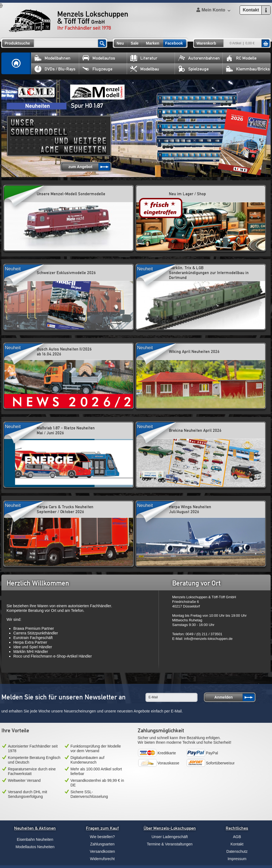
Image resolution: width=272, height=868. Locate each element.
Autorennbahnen (199, 58)
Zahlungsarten (102, 844)
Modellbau (145, 69)
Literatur (144, 58)
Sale (135, 43)
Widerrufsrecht (102, 859)
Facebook (174, 43)
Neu (120, 43)
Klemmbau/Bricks (248, 69)
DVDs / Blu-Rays (55, 69)
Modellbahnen (52, 58)
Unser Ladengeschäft (170, 837)
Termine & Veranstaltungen (170, 844)
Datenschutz (237, 851)
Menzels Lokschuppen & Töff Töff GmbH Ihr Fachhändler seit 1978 (68, 21)
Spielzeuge (193, 69)
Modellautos (99, 58)
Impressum (237, 859)
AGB (237, 837)
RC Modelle (241, 58)
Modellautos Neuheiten (35, 847)
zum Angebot (80, 167)
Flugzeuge (97, 69)
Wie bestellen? (102, 837)
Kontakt (237, 844)
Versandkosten (102, 851)
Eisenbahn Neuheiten (35, 839)
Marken (152, 43)
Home (16, 63)
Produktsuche (17, 43)
